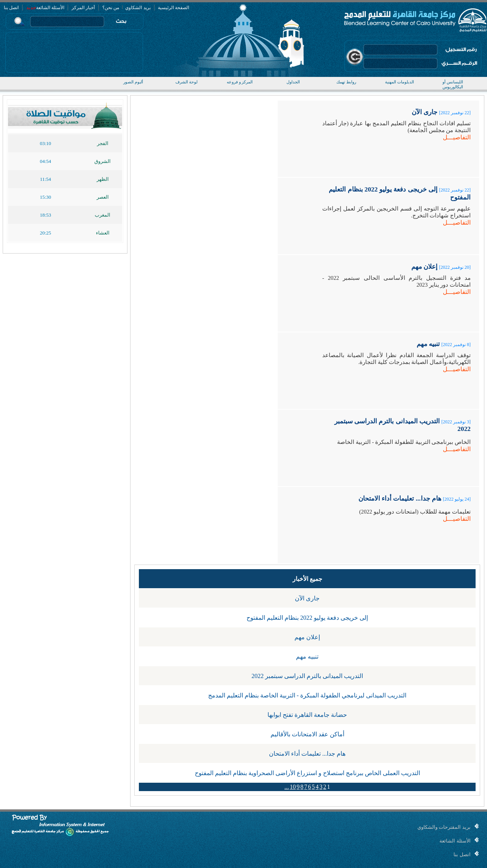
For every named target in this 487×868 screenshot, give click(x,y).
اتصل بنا (11, 8)
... (287, 787)
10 (293, 787)
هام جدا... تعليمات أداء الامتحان (307, 754)
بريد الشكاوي (137, 8)
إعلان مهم (307, 637)
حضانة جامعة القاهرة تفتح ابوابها (307, 715)
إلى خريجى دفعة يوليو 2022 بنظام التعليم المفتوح (307, 618)
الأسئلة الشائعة (50, 8)
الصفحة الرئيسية (173, 8)
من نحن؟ (111, 8)
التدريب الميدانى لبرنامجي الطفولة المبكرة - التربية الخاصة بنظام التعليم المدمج (307, 695)
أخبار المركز (83, 8)
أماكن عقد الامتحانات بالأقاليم (307, 734)
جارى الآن (307, 598)
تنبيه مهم (307, 657)
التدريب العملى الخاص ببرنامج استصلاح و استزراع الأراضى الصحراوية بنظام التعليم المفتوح (307, 773)
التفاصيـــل (457, 137)
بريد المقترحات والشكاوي (444, 827)
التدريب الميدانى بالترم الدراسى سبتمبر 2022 (307, 676)
